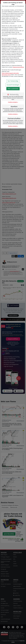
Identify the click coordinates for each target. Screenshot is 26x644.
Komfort (14, 106)
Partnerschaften (14, 118)
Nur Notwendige (13, 81)
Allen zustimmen (13, 89)
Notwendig (14, 94)
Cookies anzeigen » (13, 102)
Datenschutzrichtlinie (18, 67)
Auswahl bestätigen (13, 85)
